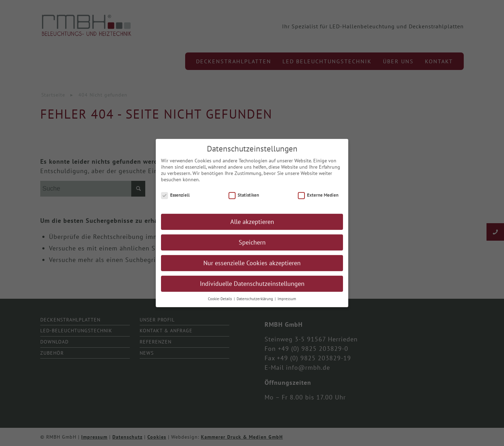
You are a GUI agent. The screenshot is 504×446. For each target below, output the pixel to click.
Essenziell (175, 198)
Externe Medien (318, 198)
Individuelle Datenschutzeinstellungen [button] (252, 287)
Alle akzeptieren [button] (252, 225)
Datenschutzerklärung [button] (255, 302)
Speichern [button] (252, 246)
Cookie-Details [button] (220, 302)
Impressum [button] (287, 302)
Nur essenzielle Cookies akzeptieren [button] (252, 266)
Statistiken (244, 198)
